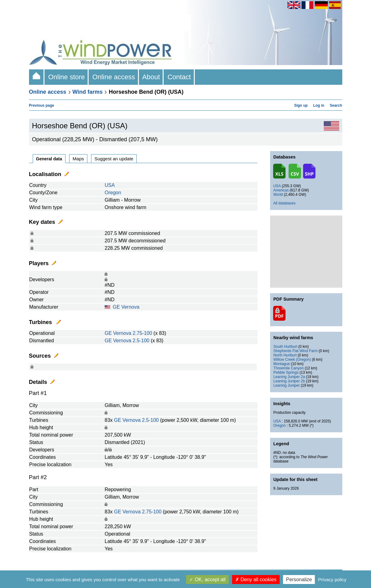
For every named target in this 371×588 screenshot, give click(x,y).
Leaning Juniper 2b (289, 381)
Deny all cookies (256, 580)
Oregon (113, 193)
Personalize (299, 580)
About (151, 77)
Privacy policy (332, 580)
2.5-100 (141, 341)
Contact (179, 77)
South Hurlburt (285, 347)
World (278, 195)
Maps (78, 159)
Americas (281, 190)
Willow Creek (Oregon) (292, 360)
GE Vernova (126, 307)
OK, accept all (207, 580)
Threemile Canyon (289, 368)
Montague (282, 364)
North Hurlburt (285, 355)
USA (110, 185)
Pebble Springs (286, 372)
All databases (284, 203)
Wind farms (88, 92)
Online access (114, 77)
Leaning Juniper (287, 385)
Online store (67, 77)
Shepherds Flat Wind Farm (296, 351)
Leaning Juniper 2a (289, 377)
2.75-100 (142, 333)
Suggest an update (114, 159)
